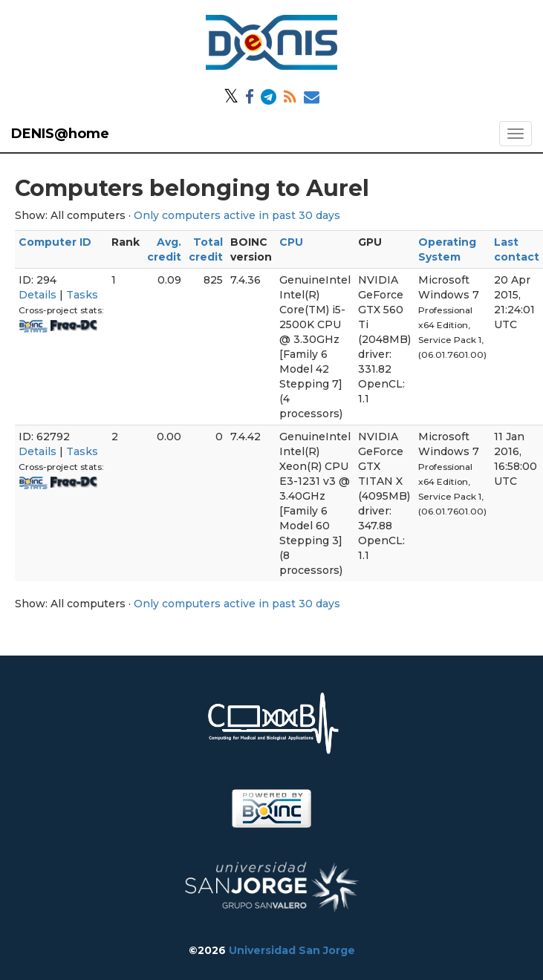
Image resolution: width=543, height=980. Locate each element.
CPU (291, 242)
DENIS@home (60, 134)
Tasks (82, 295)
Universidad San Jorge (292, 950)
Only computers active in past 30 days (237, 215)
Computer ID (55, 242)
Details (38, 295)
